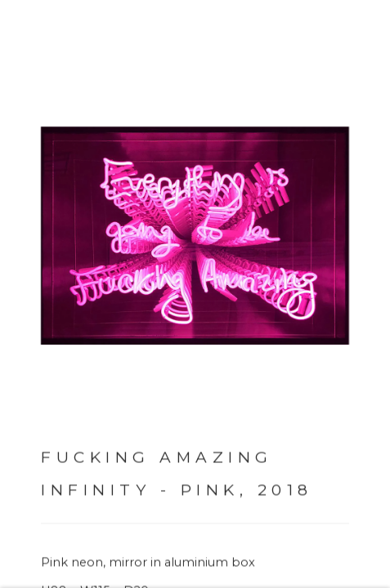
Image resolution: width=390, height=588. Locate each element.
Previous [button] (16, 294)
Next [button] (357, 294)
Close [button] (356, 37)
